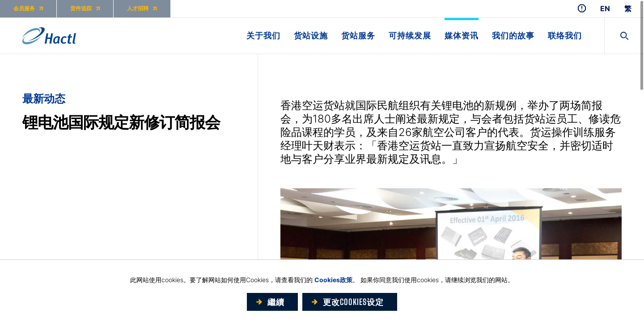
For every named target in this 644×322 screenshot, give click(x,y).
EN (605, 9)
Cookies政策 (333, 280)
